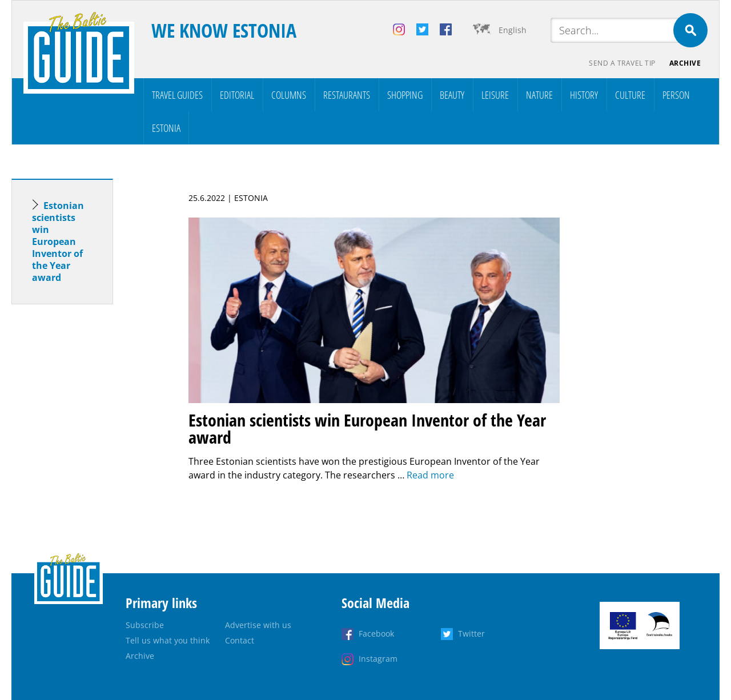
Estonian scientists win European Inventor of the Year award (58, 242)
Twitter (471, 633)
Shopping (405, 95)
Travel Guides (177, 95)
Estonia (166, 128)
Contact (240, 640)
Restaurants (347, 95)
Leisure (495, 95)
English (513, 30)
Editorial (237, 95)
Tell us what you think (168, 640)
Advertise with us (258, 625)
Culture (630, 95)
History (584, 95)
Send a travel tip (622, 63)
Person (676, 95)
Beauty (452, 95)
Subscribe (145, 625)
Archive (685, 63)
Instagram (378, 659)
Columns (289, 95)
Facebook (376, 633)
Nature (539, 95)
